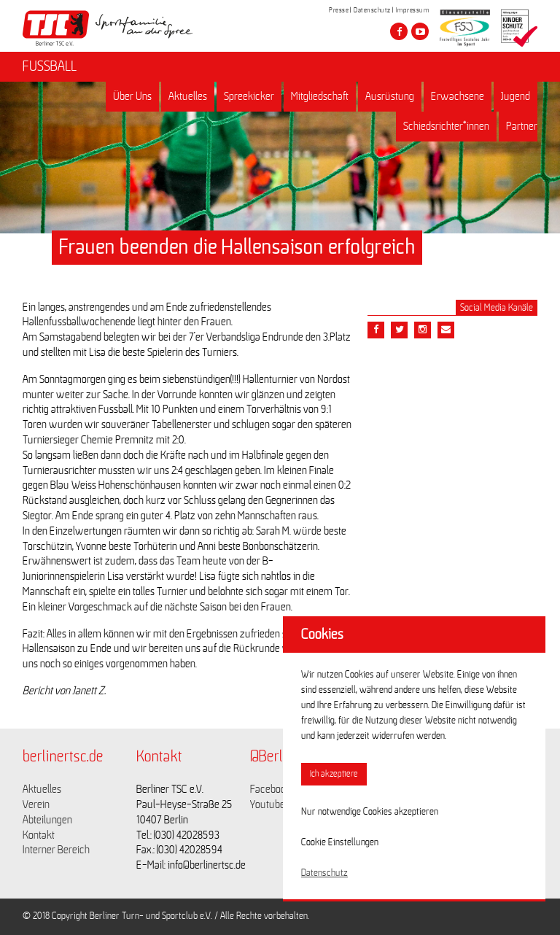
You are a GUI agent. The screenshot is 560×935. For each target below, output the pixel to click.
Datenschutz (372, 10)
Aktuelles (188, 96)
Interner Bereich (56, 850)
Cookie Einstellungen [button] (340, 842)
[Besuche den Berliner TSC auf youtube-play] (420, 31)
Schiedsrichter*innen (446, 126)
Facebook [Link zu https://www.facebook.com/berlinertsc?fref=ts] (271, 789)
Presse (339, 10)
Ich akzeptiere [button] (334, 774)
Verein (36, 804)
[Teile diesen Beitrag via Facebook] (376, 330)
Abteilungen (47, 820)
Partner (522, 126)
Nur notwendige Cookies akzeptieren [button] (370, 812)
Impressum (413, 10)
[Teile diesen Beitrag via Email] (423, 330)
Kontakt (39, 835)
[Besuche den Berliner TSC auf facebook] (399, 31)
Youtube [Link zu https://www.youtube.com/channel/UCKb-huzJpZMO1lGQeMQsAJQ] (268, 804)
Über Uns (132, 96)
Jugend (516, 96)
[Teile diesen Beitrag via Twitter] (399, 330)
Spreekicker (249, 96)
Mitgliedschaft (320, 96)
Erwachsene (458, 96)
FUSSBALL (50, 66)
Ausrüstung (390, 96)
